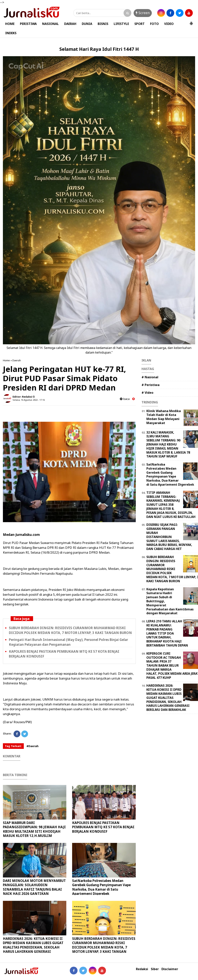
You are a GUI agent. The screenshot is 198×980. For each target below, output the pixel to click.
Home (6, 360)
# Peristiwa (151, 385)
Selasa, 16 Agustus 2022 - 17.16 (29, 400)
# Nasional (150, 377)
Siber (155, 969)
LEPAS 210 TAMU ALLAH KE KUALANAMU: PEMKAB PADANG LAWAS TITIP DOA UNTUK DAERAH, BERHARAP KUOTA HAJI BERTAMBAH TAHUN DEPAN (167, 633)
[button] (191, 22)
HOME (10, 24)
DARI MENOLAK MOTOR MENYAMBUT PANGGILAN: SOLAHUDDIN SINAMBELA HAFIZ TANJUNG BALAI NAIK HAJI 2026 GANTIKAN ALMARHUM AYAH (34, 889)
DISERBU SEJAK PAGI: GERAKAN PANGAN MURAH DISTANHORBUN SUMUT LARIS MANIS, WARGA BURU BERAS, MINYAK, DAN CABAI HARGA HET (169, 537)
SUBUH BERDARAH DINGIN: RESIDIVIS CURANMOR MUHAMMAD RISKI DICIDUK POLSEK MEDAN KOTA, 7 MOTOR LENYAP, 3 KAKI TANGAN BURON (104, 947)
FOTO (154, 24)
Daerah (17, 360)
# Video (147, 393)
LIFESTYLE (121, 24)
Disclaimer (170, 969)
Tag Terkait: (13, 746)
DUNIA (87, 24)
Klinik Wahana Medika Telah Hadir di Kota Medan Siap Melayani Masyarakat (164, 417)
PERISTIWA (28, 24)
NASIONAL (50, 24)
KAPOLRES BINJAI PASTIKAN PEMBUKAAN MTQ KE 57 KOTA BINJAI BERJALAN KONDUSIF (103, 827)
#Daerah (32, 746)
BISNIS (103, 24)
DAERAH (70, 24)
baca (125, 399)
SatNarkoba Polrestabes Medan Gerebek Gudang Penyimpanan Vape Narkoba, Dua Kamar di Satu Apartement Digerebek (101, 887)
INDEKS (11, 33)
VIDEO (169, 24)
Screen (143, 13)
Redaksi (142, 969)
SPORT (140, 24)
